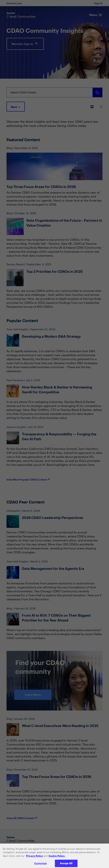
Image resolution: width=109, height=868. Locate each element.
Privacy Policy (34, 858)
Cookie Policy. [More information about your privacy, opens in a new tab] (57, 858)
